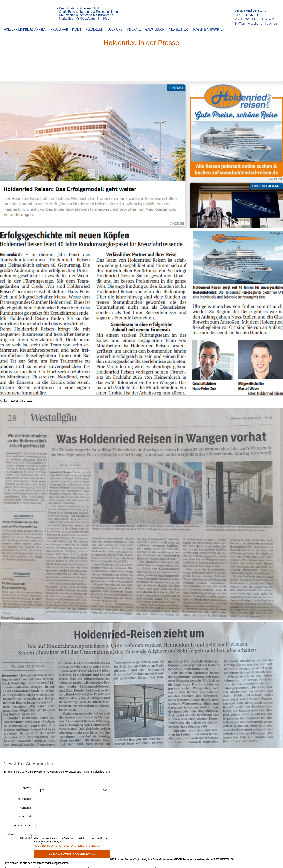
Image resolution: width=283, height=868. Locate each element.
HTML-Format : (23, 820)
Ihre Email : (26, 812)
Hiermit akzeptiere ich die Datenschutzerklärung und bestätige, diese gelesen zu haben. (72, 837)
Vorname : (26, 804)
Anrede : (27, 788)
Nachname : (25, 796)
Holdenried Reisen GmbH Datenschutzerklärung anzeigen (68, 841)
